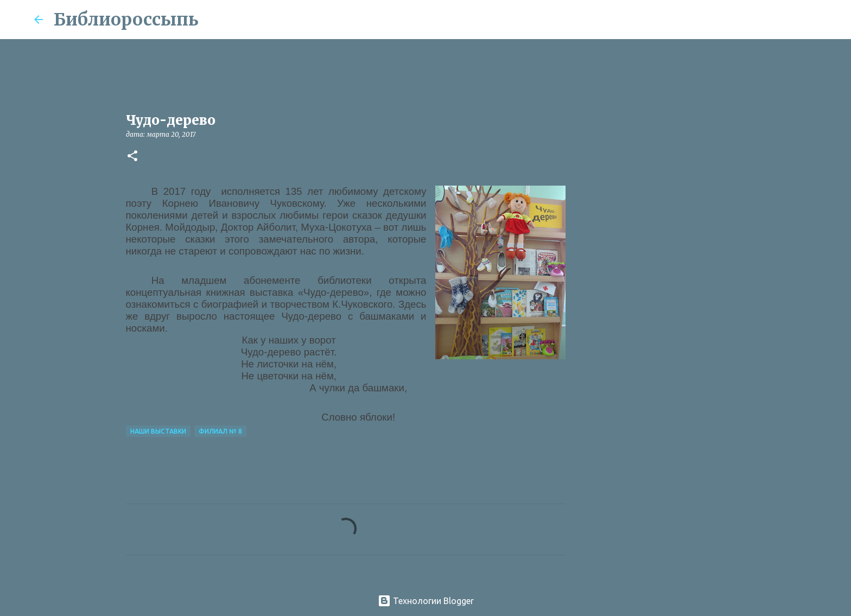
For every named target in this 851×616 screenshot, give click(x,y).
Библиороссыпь (126, 20)
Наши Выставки (158, 431)
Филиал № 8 (220, 431)
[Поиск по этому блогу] (763, 20)
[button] (132, 157)
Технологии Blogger (426, 601)
